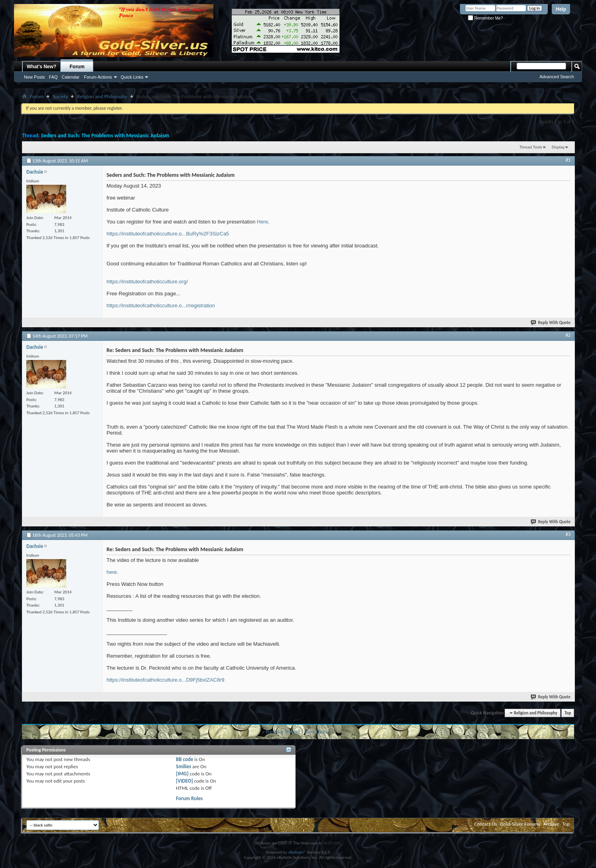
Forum (77, 67)
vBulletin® (297, 852)
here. (112, 572)
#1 (568, 160)
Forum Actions (98, 77)
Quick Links (132, 77)
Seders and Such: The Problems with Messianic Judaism (105, 135)
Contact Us (486, 824)
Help (561, 9)
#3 (568, 534)
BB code (185, 759)
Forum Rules (189, 798)
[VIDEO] (185, 781)
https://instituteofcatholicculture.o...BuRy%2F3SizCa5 (168, 234)
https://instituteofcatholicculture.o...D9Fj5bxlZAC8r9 (166, 680)
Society (60, 96)
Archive (551, 824)
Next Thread (317, 732)
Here (262, 222)
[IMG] (182, 774)
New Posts (35, 77)
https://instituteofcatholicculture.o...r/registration (161, 305)
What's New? (41, 67)
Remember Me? (485, 18)
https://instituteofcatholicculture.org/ (147, 282)
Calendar (71, 77)
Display (558, 147)
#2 (568, 335)
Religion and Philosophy (102, 96)
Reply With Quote (551, 323)
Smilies (184, 766)
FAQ (53, 77)
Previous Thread (283, 732)
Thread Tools (531, 147)
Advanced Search (557, 77)
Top (568, 713)
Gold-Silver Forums (520, 824)
